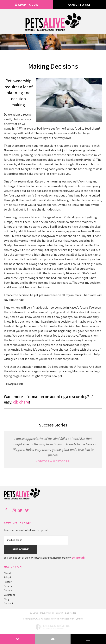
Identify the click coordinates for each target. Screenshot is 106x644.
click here (21, 402)
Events (8, 586)
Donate (8, 590)
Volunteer (9, 595)
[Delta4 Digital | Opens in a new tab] (53, 629)
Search (59, 613)
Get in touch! (78, 558)
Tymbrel (79, 619)
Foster (8, 582)
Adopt (7, 577)
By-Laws (34, 613)
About (7, 573)
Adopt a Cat (80, 5)
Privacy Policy (47, 613)
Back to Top (71, 613)
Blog (6, 599)
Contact (8, 603)
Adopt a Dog (26, 5)
